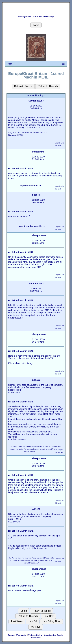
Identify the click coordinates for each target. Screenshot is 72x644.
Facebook (36, 638)
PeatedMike (38, 152)
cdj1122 (36, 380)
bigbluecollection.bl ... (32, 186)
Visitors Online (35, 635)
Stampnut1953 (36, 101)
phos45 (36, 195)
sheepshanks (39, 235)
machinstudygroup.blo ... (32, 226)
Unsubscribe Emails (54, 635)
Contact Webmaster (17, 635)
